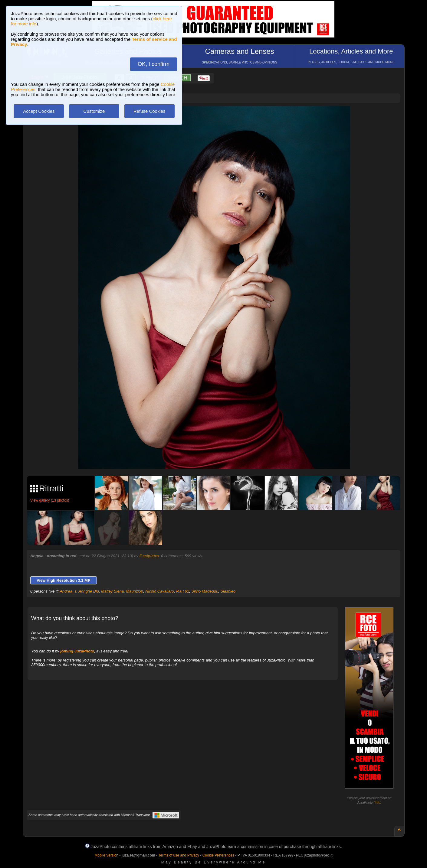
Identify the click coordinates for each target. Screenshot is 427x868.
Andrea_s (68, 591)
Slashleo (228, 591)
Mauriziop (134, 591)
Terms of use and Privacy (179, 855)
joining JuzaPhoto (77, 651)
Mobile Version (106, 855)
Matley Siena (112, 591)
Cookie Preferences (218, 855)
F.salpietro (149, 556)
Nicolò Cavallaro (160, 591)
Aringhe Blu (89, 591)
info (378, 802)
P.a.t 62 (183, 591)
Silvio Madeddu (205, 591)
